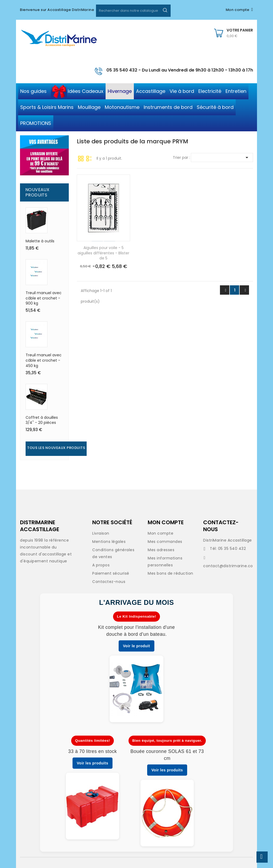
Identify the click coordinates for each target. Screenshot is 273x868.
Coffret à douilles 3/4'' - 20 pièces (42, 420)
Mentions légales (109, 542)
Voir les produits (93, 763)
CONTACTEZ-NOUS (221, 526)
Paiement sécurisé (111, 573)
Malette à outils (40, 241)
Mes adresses (161, 550)
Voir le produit (136, 646)
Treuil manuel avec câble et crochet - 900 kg (44, 298)
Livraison (101, 533)
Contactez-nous (109, 582)
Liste (89, 158)
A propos (101, 565)
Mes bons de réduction (170, 573)
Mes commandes (165, 542)
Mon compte (160, 533)
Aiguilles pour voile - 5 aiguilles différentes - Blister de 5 (103, 253)
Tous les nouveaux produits (56, 448)
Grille (81, 158)
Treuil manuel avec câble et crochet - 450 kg (44, 360)
